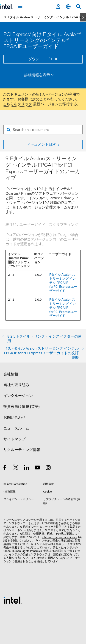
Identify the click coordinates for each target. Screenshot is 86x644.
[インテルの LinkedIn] (27, 468)
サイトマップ (14, 439)
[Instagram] (49, 468)
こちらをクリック (17, 104)
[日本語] (68, 7)
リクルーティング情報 (22, 450)
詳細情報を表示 (40, 75)
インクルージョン (18, 396)
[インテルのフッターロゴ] (13, 600)
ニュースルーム (16, 428)
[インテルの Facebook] (5, 468)
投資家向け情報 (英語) (22, 407)
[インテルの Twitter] (16, 468)
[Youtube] (38, 468)
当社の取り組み (16, 385)
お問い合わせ (14, 417)
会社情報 (11, 374)
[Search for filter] (43, 130)
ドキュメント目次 (41, 145)
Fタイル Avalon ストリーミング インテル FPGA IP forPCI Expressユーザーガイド (63, 283)
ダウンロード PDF (43, 59)
